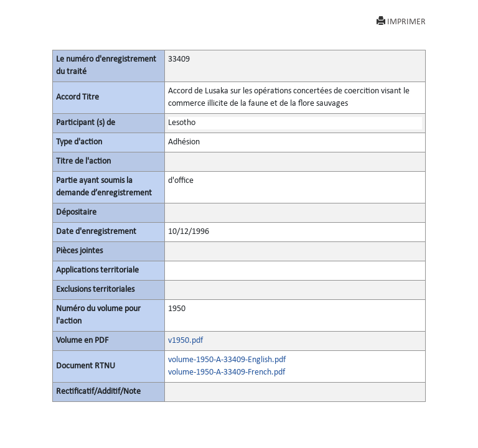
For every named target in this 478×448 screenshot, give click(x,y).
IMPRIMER (401, 21)
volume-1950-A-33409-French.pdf (227, 372)
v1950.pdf (185, 341)
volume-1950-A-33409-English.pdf (227, 360)
